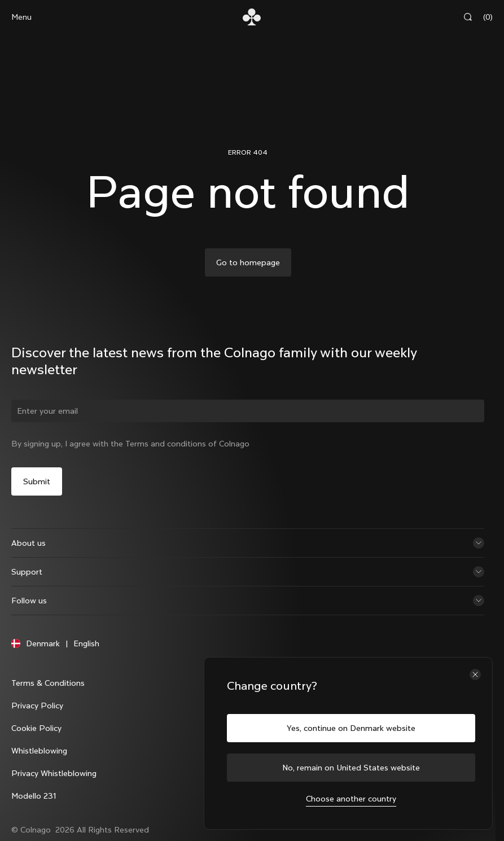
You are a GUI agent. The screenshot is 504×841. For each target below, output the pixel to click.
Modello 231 (34, 796)
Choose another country (351, 799)
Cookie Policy (36, 728)
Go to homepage (248, 262)
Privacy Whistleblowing (54, 773)
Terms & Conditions (48, 683)
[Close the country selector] (475, 674)
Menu (21, 17)
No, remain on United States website (351, 768)
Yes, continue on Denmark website (351, 728)
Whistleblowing (39, 751)
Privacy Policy (37, 706)
